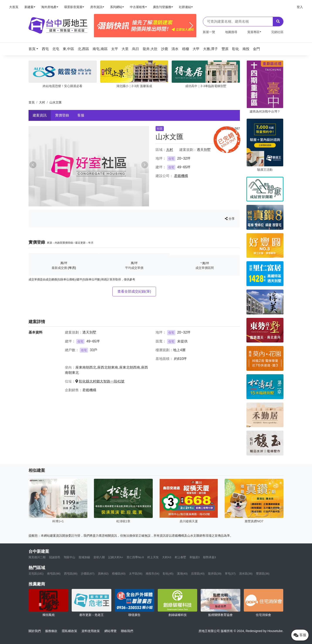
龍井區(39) (215, 574)
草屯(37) (230, 574)
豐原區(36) (263, 574)
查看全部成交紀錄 (134, 291)
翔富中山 (70, 557)
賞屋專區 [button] (253, 32)
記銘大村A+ (116, 557)
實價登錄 (62, 115)
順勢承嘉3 (209, 557)
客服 (81, 115)
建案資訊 (40, 115)
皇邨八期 (99, 557)
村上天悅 (153, 557)
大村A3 (167, 557)
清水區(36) (246, 574)
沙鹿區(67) (88, 574)
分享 (230, 219)
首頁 (32, 102)
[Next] (191, 26)
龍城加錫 (84, 557)
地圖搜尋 (231, 32)
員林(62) (103, 574)
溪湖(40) (182, 574)
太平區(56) (136, 574)
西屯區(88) (71, 574)
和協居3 (195, 557)
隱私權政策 (70, 631)
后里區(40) (198, 574)
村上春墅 (180, 557)
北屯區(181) (36, 574)
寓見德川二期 (37, 557)
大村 (42, 102)
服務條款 (51, 631)
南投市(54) (153, 574)
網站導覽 (110, 631)
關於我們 (35, 631)
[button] (35, 49)
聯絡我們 (127, 631)
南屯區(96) (54, 574)
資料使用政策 (91, 631)
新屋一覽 (209, 32)
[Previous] (99, 26)
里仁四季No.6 (135, 557)
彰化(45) (168, 574)
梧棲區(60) (119, 574)
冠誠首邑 (55, 557)
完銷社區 (277, 32)
